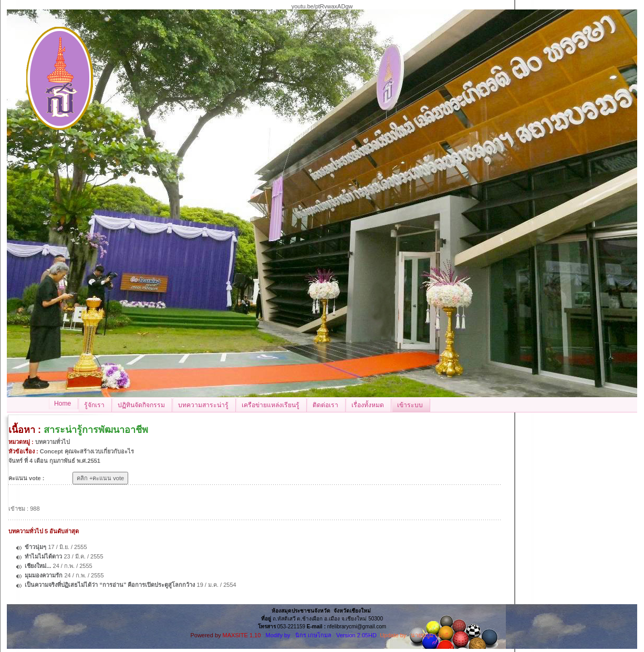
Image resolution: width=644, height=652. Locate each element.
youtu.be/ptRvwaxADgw (322, 6)
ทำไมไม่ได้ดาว (43, 556)
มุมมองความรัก (44, 575)
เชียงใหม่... (38, 566)
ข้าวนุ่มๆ (35, 547)
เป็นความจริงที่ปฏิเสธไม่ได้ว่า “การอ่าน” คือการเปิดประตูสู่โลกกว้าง (111, 585)
